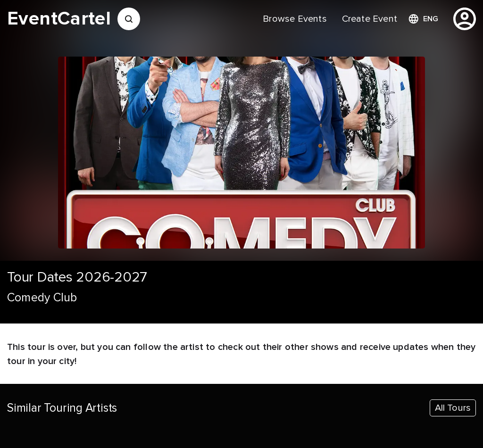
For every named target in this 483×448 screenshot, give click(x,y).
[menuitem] (295, 19)
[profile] (465, 19)
